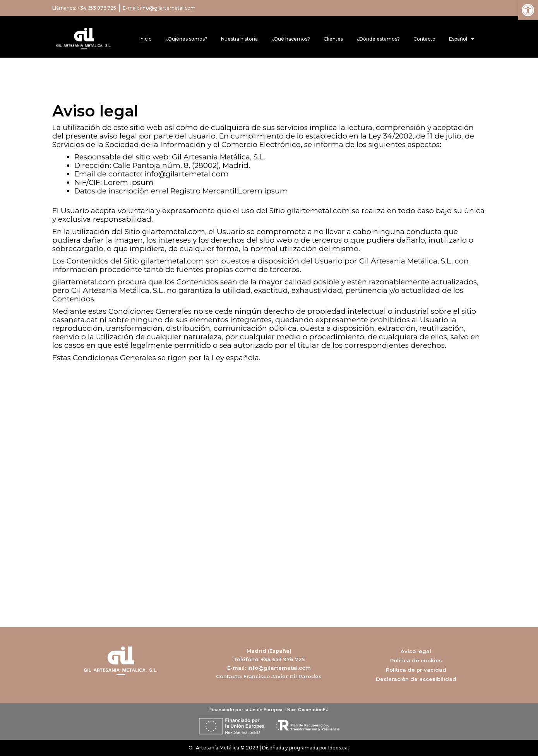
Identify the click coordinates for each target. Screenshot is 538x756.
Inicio (146, 39)
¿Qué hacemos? (291, 39)
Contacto (424, 39)
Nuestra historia (239, 39)
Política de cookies (416, 660)
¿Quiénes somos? (186, 39)
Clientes (333, 39)
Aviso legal (416, 651)
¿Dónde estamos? (378, 39)
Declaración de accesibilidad (416, 679)
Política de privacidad (416, 670)
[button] (528, 10)
